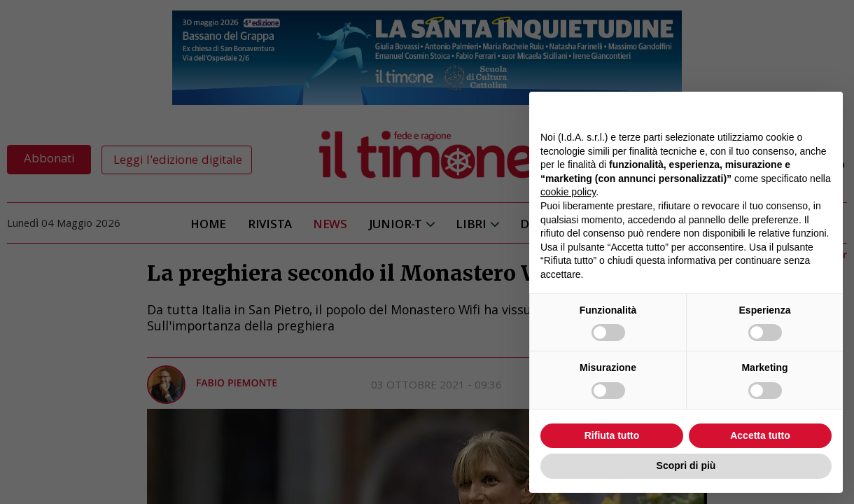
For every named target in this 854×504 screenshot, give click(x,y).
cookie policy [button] (568, 192)
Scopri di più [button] (686, 465)
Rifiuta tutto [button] (612, 435)
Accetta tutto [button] (760, 435)
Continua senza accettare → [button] (767, 110)
